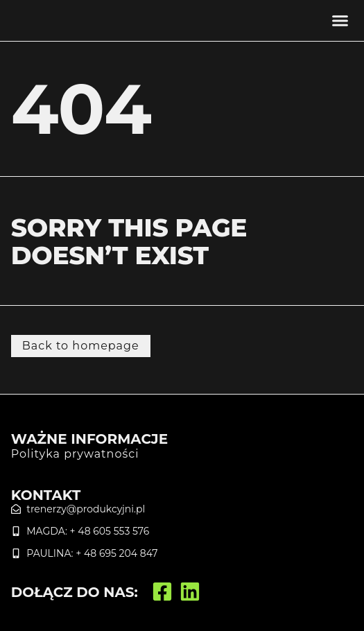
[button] (340, 21)
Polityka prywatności (75, 454)
